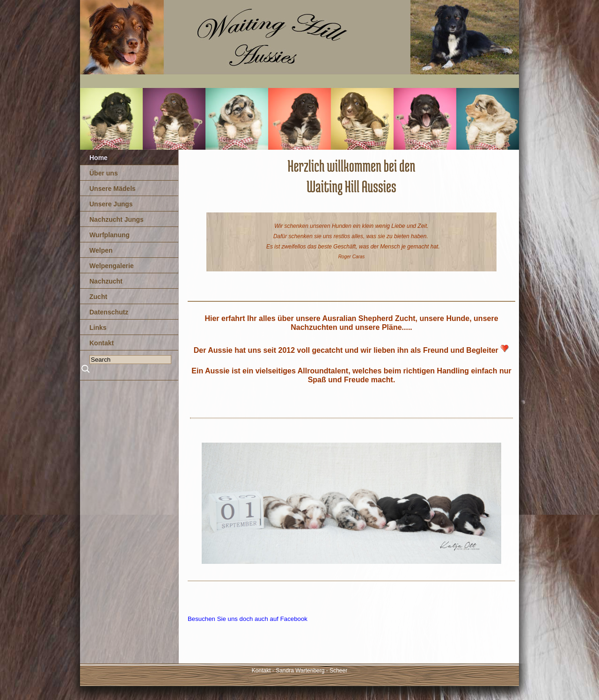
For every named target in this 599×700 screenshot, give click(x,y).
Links (98, 328)
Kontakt (102, 343)
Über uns (104, 173)
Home (99, 158)
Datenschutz (109, 312)
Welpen (101, 250)
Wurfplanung (110, 235)
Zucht (98, 297)
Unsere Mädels (113, 189)
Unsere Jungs (111, 204)
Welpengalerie (112, 266)
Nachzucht (106, 281)
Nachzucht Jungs (117, 219)
